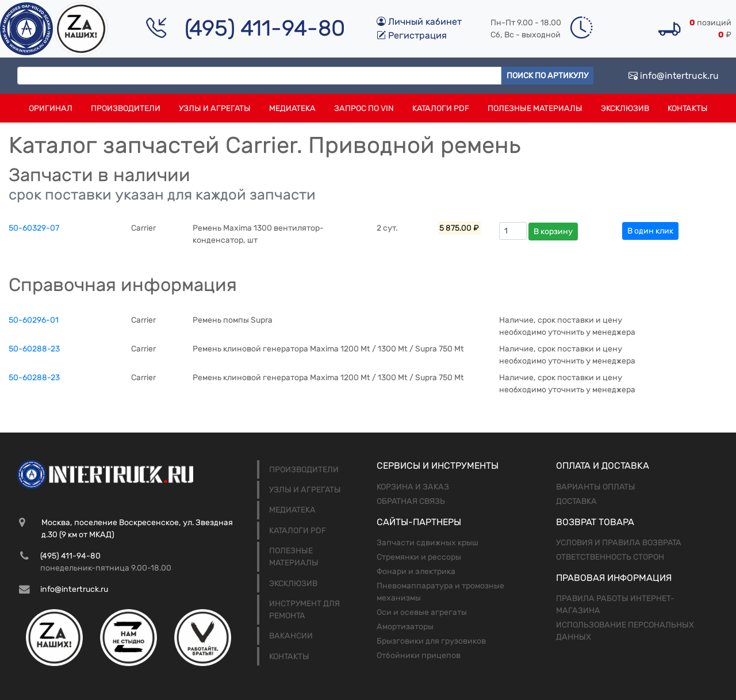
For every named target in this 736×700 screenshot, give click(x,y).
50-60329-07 (34, 228)
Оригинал (51, 108)
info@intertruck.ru (674, 76)
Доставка (576, 501)
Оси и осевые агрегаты (422, 612)
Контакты (688, 108)
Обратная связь (411, 501)
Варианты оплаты (596, 487)
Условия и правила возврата (619, 543)
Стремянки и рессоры (419, 557)
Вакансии (291, 636)
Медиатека (292, 108)
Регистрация (412, 35)
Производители (126, 108)
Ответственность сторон (610, 557)
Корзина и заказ (413, 487)
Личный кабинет (419, 22)
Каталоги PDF (441, 108)
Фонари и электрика (416, 571)
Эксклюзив (625, 108)
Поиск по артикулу (547, 76)
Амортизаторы (405, 627)
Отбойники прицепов (419, 655)
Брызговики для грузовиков (431, 641)
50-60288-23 (34, 349)
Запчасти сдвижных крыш (428, 543)
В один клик (650, 231)
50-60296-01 (34, 320)
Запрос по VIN (364, 108)
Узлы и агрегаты (215, 108)
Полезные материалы (535, 108)
